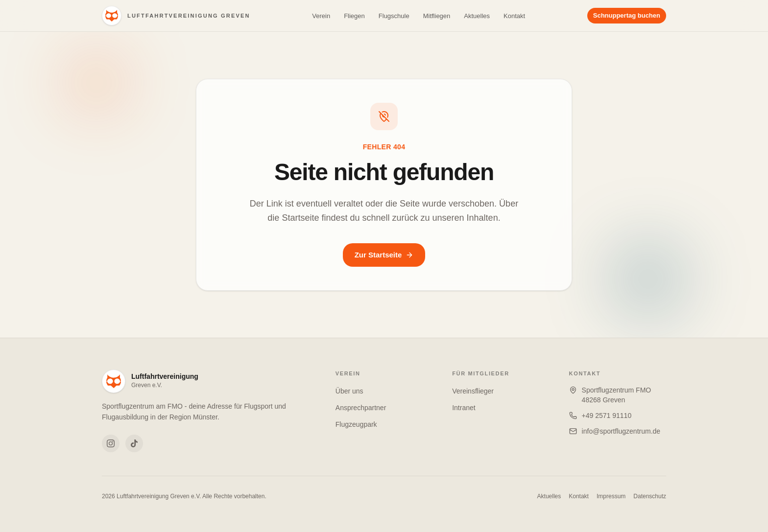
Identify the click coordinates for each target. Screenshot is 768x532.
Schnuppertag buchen (627, 15)
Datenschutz (650, 496)
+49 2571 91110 (607, 416)
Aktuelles (477, 16)
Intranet (464, 408)
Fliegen (354, 16)
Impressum (611, 496)
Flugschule (394, 16)
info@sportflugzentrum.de (621, 431)
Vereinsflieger (473, 391)
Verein (321, 16)
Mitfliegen (437, 16)
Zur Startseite (384, 255)
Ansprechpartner (361, 408)
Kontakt (514, 16)
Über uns (349, 391)
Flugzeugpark (356, 424)
